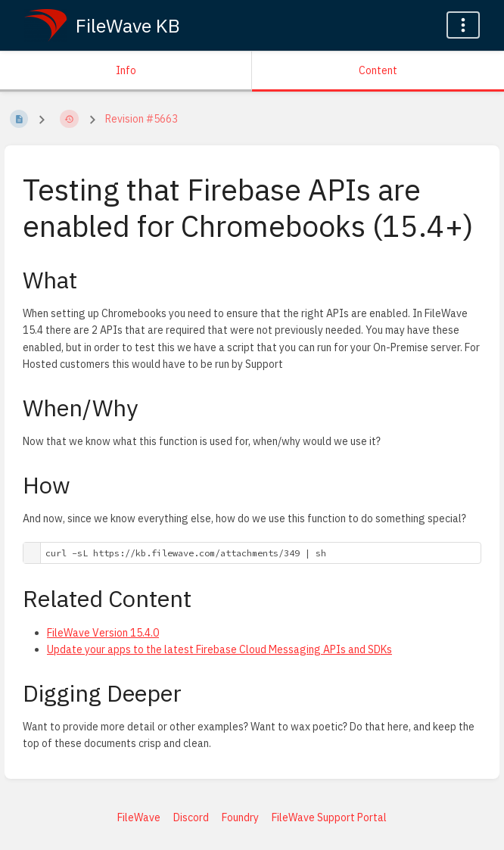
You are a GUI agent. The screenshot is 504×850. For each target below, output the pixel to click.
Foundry (240, 817)
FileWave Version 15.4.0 (103, 633)
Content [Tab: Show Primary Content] (378, 70)
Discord (191, 817)
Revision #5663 (142, 119)
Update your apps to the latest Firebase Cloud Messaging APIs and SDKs (219, 649)
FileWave (139, 817)
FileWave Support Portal (329, 817)
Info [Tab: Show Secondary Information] (126, 70)
